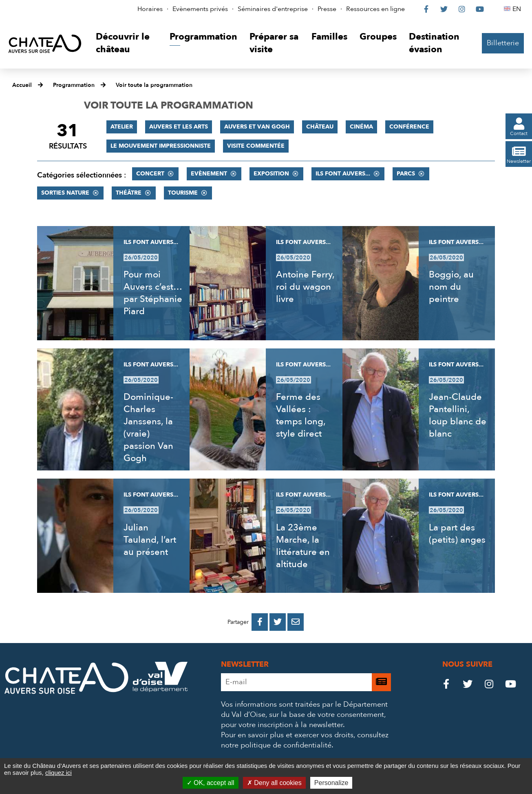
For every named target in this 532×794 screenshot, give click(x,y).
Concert (150, 174)
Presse (327, 9)
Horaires (150, 9)
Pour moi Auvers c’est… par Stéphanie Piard (153, 293)
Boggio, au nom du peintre (451, 287)
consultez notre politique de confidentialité (305, 740)
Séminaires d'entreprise (273, 9)
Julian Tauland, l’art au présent (150, 540)
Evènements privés (200, 9)
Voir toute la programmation (154, 85)
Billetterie (503, 43)
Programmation (74, 85)
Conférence (409, 127)
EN (518, 9)
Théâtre (129, 193)
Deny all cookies (274, 783)
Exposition (271, 174)
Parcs (406, 174)
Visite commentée (256, 146)
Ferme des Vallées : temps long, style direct (301, 415)
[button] (127, 43)
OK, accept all (211, 783)
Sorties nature (65, 193)
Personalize (331, 783)
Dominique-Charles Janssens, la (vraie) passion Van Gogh (148, 428)
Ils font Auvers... (343, 174)
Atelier (122, 127)
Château (320, 127)
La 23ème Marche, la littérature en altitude (303, 546)
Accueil (22, 85)
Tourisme (183, 193)
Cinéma (361, 127)
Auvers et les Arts (179, 127)
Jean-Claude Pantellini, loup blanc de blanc (458, 415)
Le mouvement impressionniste (161, 146)
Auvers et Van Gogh (257, 127)
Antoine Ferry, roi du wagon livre (305, 287)
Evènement (209, 174)
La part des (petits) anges (457, 534)
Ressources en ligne (375, 9)
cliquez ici (58, 773)
